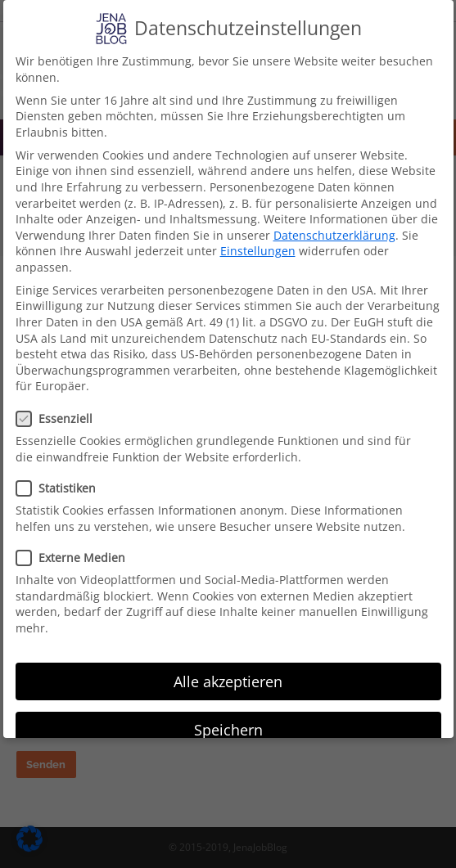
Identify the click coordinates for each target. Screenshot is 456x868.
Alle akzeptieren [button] (228, 681)
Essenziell (59, 418)
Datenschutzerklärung (334, 235)
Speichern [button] (228, 730)
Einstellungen (258, 251)
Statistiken (61, 488)
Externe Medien (76, 558)
